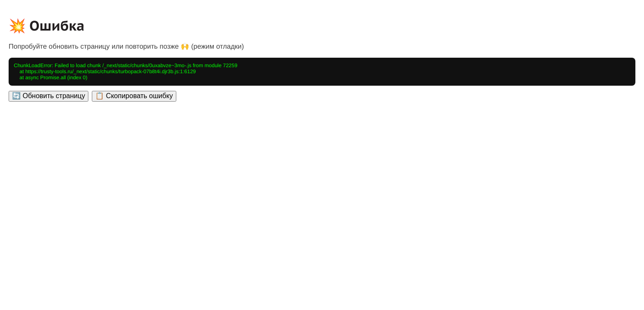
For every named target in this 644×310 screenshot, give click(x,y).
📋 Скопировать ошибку (134, 96)
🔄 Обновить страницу (48, 96)
